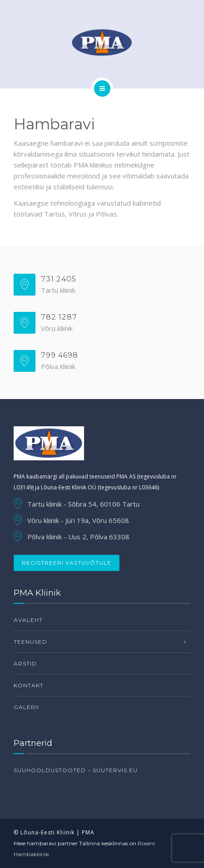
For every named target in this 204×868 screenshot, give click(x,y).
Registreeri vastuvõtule (67, 563)
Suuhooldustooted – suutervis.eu (76, 770)
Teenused (30, 642)
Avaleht (28, 620)
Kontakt (29, 685)
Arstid (25, 663)
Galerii (26, 707)
